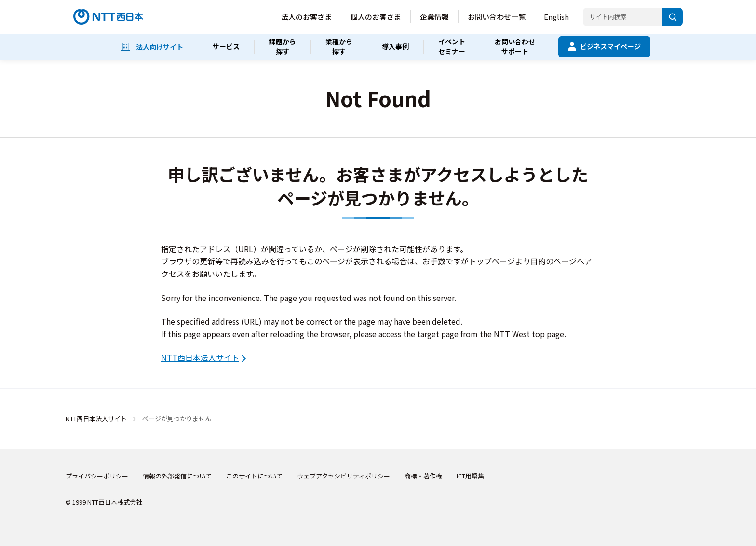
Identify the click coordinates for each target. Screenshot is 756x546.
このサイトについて (254, 476)
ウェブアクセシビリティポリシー (344, 476)
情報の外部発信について (177, 476)
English (556, 17)
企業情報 (434, 17)
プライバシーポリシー (97, 476)
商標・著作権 (423, 476)
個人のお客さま (376, 17)
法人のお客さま (306, 17)
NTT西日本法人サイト (200, 357)
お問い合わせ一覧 (497, 17)
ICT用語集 (470, 476)
